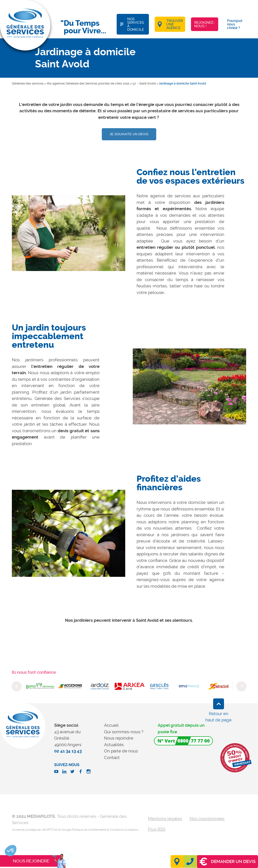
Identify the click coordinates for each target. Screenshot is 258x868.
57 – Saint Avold (144, 84)
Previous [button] (17, 686)
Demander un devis (228, 862)
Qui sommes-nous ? (124, 732)
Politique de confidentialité (89, 830)
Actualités (114, 745)
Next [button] (241, 686)
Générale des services (28, 84)
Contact (112, 757)
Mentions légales (165, 819)
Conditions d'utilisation (124, 830)
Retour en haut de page (218, 717)
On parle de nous (121, 751)
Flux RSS (157, 829)
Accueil (111, 725)
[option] (69, 233)
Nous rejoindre (119, 738)
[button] (11, 851)
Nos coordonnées (207, 819)
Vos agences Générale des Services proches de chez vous (88, 84)
